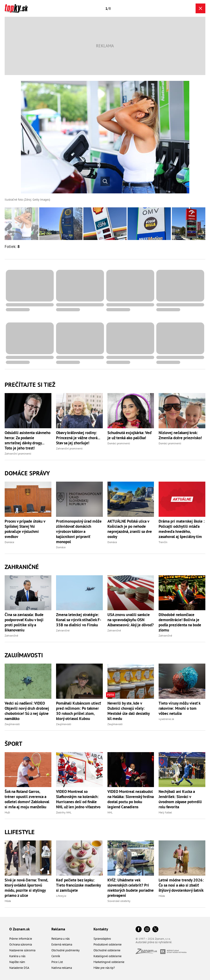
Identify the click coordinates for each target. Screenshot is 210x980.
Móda (8, 901)
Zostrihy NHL (64, 812)
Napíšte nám (17, 962)
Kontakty (101, 929)
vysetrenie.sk (166, 719)
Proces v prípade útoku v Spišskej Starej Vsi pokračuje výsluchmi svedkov (25, 529)
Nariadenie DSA (19, 968)
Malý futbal (165, 812)
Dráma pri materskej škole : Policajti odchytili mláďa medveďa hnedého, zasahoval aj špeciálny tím (182, 529)
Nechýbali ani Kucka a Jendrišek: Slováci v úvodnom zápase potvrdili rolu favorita (180, 799)
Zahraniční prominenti (18, 454)
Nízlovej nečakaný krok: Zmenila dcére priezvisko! (180, 435)
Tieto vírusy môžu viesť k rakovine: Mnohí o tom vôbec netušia (179, 708)
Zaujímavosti (24, 655)
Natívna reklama (62, 968)
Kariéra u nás (17, 956)
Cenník (56, 956)
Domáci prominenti (119, 443)
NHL (110, 812)
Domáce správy (27, 473)
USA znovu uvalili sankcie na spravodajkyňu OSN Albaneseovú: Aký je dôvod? (131, 620)
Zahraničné (22, 567)
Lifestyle (61, 896)
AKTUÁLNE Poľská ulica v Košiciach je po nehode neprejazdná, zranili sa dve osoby (130, 529)
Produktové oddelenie (108, 944)
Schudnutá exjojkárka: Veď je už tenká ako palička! (130, 435)
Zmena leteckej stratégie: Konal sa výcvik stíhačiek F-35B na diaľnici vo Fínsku (79, 620)
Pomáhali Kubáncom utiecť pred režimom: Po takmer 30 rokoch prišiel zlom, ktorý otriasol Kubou (78, 711)
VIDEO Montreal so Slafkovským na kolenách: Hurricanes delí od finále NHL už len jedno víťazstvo (78, 799)
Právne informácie (21, 939)
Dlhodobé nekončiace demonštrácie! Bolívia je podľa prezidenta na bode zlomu (180, 622)
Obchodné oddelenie (107, 950)
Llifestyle (20, 832)
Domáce (9, 542)
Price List (57, 962)
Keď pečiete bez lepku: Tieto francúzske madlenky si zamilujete (78, 885)
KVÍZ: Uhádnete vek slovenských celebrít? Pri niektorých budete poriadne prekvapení (131, 888)
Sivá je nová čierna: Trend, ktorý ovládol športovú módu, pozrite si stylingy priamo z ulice (26, 888)
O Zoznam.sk (20, 929)
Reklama (58, 929)
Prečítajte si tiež (30, 385)
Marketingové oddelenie (109, 962)
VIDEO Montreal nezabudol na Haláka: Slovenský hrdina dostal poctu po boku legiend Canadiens (131, 799)
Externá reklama (62, 944)
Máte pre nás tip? (104, 968)
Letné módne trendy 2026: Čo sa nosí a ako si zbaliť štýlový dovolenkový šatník (181, 885)
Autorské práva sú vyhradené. (154, 942)
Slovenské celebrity (119, 901)
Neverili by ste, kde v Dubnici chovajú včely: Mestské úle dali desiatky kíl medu (128, 711)
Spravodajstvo (102, 939)
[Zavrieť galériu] (200, 8)
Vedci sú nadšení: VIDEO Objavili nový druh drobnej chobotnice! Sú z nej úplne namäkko (27, 711)
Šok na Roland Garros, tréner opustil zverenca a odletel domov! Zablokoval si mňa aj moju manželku (27, 799)
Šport (13, 744)
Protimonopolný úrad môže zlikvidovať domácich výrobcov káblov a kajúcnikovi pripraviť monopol (79, 531)
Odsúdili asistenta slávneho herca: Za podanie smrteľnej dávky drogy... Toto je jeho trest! (28, 440)
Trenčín (163, 542)
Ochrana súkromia (21, 944)
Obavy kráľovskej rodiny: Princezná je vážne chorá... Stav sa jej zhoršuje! (78, 438)
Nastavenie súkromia (22, 950)
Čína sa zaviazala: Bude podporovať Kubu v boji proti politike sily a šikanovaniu (24, 622)
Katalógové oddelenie (108, 956)
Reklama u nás (60, 939)
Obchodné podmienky (65, 950)
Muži (7, 812)
